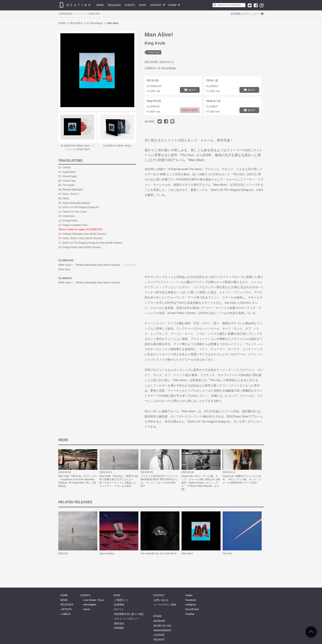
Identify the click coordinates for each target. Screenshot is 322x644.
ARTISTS (66, 609)
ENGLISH (94, 14)
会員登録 (236, 14)
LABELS (66, 614)
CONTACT (156, 5)
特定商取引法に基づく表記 (129, 614)
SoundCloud (192, 609)
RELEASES (114, 5)
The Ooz (227, 553)
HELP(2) (63, 553)
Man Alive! (187, 553)
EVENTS (130, 5)
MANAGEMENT (163, 630)
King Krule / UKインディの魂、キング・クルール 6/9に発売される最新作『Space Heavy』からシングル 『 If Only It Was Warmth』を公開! (201, 483)
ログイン (247, 14)
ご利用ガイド (122, 600)
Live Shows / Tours (94, 600)
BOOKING (160, 621)
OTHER (172, 5)
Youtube (190, 614)
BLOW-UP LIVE (163, 626)
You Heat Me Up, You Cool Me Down (161, 553)
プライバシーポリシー (126, 619)
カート (257, 14)
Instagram (191, 605)
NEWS (100, 5)
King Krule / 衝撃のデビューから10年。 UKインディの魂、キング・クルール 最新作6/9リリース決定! (242, 479)
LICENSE (159, 635)
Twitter (189, 595)
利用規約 (119, 628)
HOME (62, 23)
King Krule (154, 52)
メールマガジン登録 (165, 605)
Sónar (87, 609)
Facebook (191, 600)
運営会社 (119, 623)
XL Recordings (94, 23)
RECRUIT (159, 640)
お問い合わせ (161, 600)
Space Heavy (107, 553)
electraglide (90, 605)
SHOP (142, 5)
